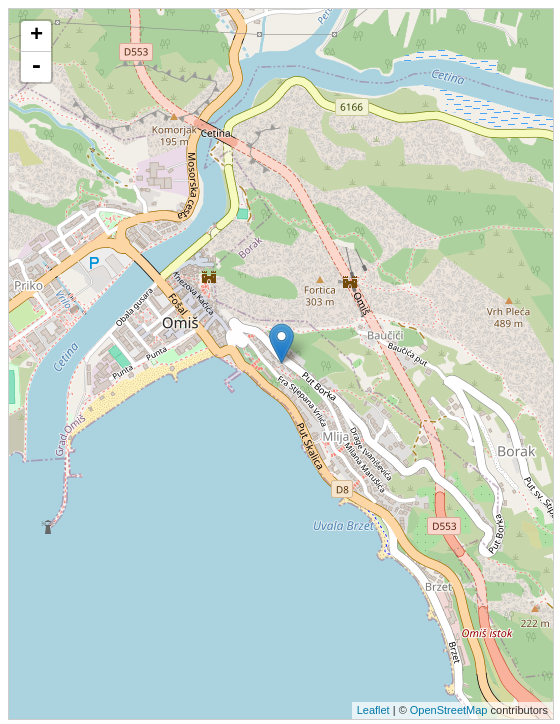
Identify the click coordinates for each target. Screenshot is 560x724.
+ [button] (36, 36)
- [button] (36, 67)
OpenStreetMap (449, 710)
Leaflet (373, 710)
